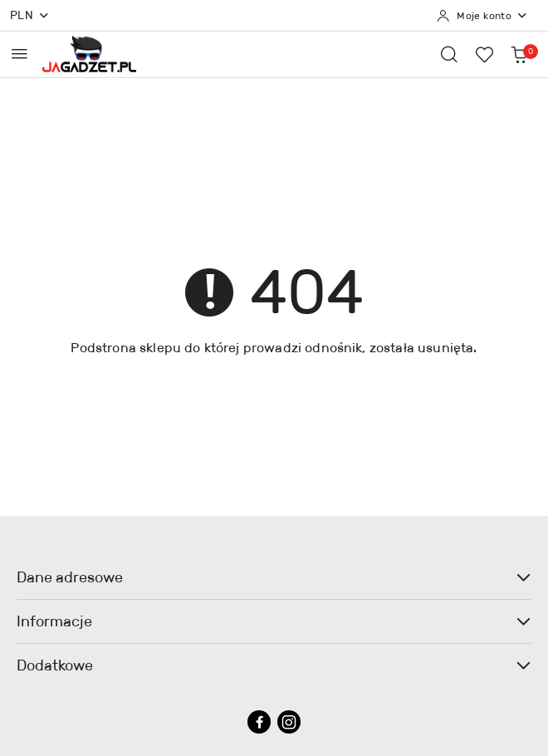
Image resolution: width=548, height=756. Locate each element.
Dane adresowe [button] (274, 577)
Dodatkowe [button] (274, 665)
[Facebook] (259, 722)
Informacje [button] (274, 621)
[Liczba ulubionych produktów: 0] (484, 54)
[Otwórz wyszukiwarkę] (449, 54)
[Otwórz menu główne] (20, 54)
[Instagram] (289, 722)
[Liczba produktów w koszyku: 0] (519, 54)
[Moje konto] (482, 16)
